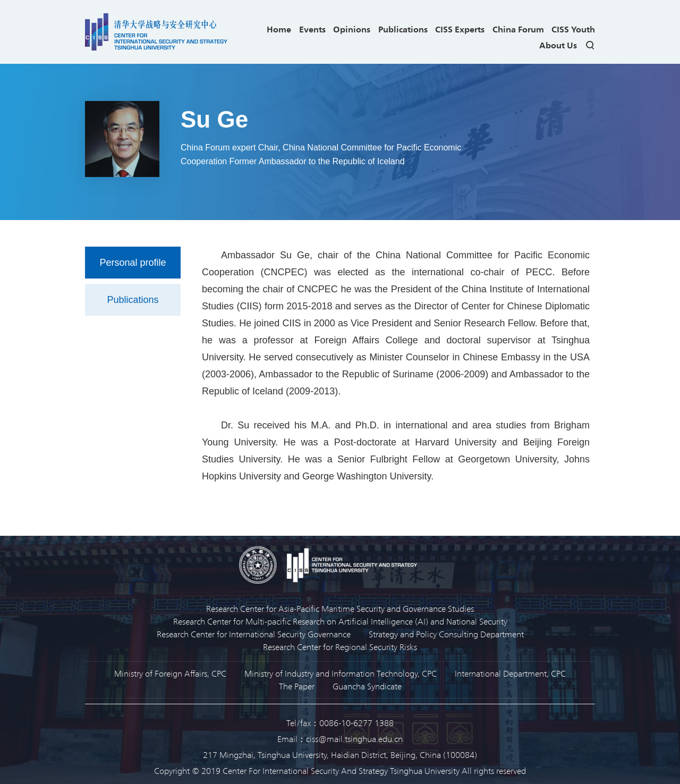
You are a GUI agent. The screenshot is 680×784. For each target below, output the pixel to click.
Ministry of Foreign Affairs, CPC (170, 673)
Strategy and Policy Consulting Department (446, 634)
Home (279, 29)
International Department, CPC (510, 673)
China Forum (518, 29)
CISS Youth (573, 29)
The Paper (297, 686)
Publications (403, 29)
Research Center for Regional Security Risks (340, 647)
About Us (558, 45)
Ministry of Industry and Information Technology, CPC (341, 673)
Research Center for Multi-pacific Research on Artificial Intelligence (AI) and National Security (340, 621)
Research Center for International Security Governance (254, 634)
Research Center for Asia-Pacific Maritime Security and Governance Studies (340, 608)
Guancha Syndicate (367, 686)
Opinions (352, 29)
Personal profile (133, 263)
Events (312, 29)
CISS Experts (460, 29)
